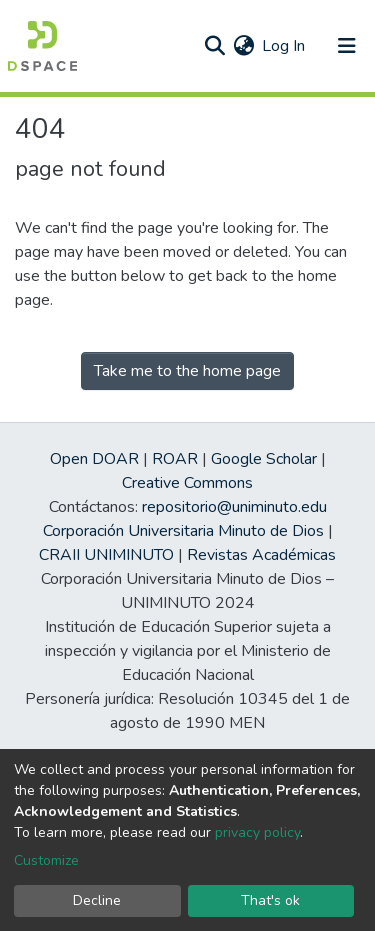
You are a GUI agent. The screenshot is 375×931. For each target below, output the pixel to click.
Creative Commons (187, 483)
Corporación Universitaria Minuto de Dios (183, 531)
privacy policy (257, 832)
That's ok (270, 900)
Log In (284, 46)
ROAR (175, 459)
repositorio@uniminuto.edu (234, 507)
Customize (46, 860)
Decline (97, 900)
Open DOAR (94, 459)
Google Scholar (264, 459)
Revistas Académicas (261, 555)
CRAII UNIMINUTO (106, 555)
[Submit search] (214, 46)
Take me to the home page (187, 371)
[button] (243, 46)
